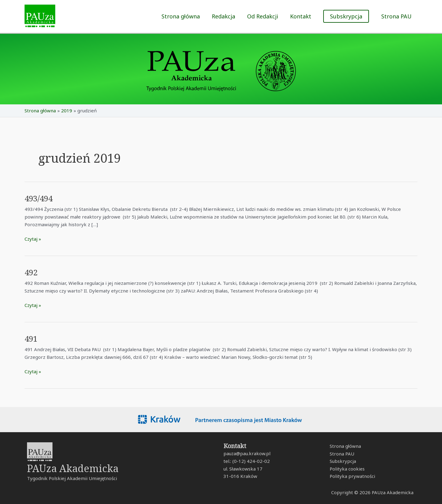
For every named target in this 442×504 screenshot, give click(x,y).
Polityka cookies (347, 469)
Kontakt (302, 16)
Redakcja (227, 16)
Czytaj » (33, 238)
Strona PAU (397, 16)
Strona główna (185, 16)
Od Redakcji (265, 16)
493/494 (39, 198)
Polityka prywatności (352, 476)
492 (31, 272)
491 (31, 339)
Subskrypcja (343, 461)
